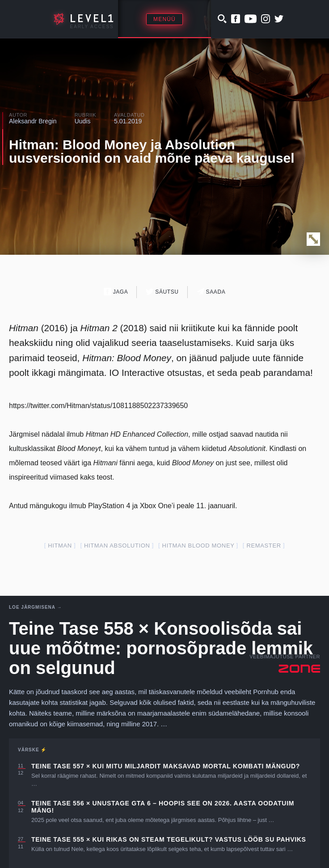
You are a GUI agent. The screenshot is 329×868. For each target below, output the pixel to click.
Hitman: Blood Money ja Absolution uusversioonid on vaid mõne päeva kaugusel (152, 151)
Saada (211, 292)
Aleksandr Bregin (33, 121)
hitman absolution (117, 546)
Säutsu (162, 292)
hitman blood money (198, 546)
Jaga (116, 292)
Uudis (83, 121)
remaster (264, 546)
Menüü (164, 19)
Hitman (60, 546)
